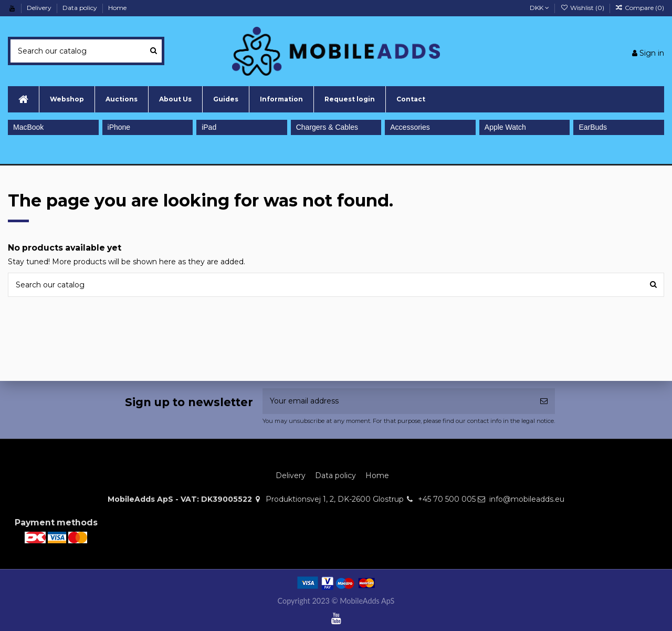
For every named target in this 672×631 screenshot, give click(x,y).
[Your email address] (398, 401)
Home (117, 8)
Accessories (410, 127)
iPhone (119, 127)
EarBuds (593, 127)
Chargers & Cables (327, 127)
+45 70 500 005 (447, 499)
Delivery (40, 8)
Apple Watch (505, 127)
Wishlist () (583, 8)
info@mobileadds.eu (527, 499)
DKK (539, 8)
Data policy (81, 8)
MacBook (28, 127)
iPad (209, 127)
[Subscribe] (544, 401)
